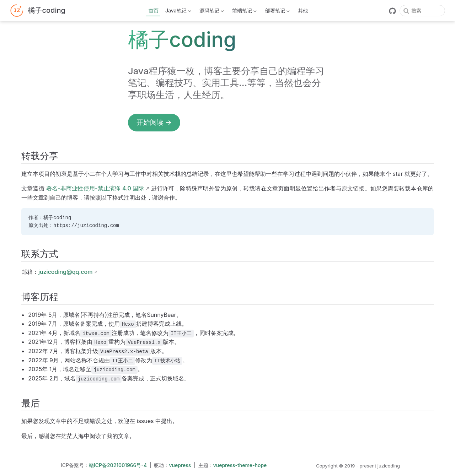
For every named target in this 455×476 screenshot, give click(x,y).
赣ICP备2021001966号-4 (118, 465)
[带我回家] (38, 11)
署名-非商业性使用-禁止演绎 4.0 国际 (95, 188)
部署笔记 (277, 12)
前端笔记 (244, 12)
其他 (303, 10)
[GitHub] (392, 11)
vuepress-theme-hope (240, 465)
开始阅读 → (154, 122)
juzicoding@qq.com (65, 272)
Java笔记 (178, 12)
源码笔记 (211, 12)
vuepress (180, 465)
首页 (154, 10)
